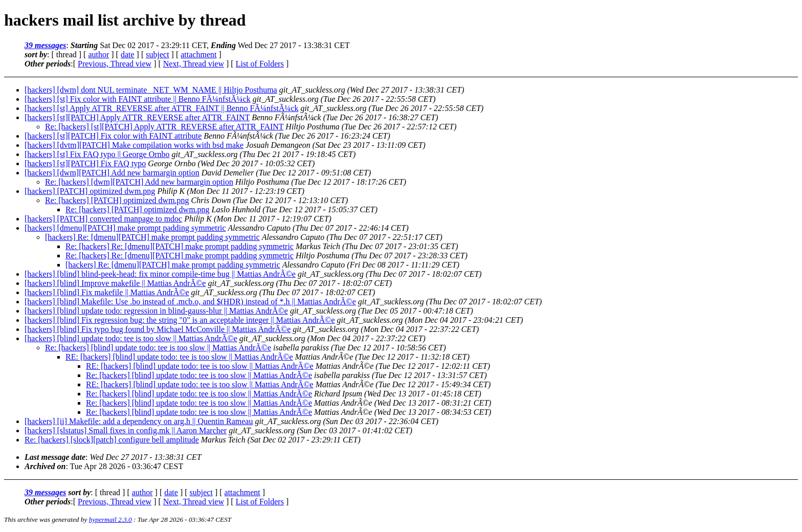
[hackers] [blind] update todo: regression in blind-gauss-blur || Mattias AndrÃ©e (156, 311)
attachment (198, 54)
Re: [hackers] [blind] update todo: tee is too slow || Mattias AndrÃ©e (158, 348)
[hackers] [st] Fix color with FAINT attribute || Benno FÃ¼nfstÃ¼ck (138, 99)
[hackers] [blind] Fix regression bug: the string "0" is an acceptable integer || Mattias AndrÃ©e (180, 320)
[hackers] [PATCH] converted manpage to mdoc (103, 219)
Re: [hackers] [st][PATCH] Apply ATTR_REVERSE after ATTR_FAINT (164, 127)
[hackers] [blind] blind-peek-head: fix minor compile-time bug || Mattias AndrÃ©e (160, 274)
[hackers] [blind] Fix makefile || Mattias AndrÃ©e (107, 292)
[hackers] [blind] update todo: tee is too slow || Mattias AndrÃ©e (131, 338)
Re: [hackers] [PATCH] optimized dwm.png (117, 200)
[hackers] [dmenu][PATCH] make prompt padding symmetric (125, 228)
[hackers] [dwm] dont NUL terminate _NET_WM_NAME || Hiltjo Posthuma (151, 90)
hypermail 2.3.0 (110, 519)
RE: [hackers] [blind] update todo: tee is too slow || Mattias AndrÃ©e (179, 357)
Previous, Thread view (115, 64)
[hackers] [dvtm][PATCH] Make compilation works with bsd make (134, 145)
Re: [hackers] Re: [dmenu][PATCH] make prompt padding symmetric (180, 246)
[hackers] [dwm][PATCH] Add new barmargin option (112, 173)
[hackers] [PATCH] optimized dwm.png (90, 191)
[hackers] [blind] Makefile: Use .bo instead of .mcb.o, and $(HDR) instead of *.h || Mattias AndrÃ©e (190, 302)
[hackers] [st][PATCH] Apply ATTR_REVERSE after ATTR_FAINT (137, 117)
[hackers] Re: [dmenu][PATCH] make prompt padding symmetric (152, 237)
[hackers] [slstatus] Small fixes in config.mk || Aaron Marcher (126, 430)
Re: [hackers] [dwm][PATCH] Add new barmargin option (139, 182)
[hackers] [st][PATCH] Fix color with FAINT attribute (113, 136)
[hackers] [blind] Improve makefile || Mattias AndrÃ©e (115, 283)
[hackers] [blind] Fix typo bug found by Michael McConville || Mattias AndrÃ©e (158, 329)
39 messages (45, 45)
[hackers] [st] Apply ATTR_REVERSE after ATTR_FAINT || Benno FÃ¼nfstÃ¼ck (162, 108)
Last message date (55, 457)
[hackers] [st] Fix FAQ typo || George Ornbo (97, 154)
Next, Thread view (194, 64)
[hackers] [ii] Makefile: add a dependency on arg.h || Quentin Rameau (139, 421)
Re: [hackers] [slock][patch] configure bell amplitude (112, 440)
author (98, 54)
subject (157, 54)
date (128, 54)
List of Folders (260, 64)
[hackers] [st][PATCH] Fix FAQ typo (85, 163)
